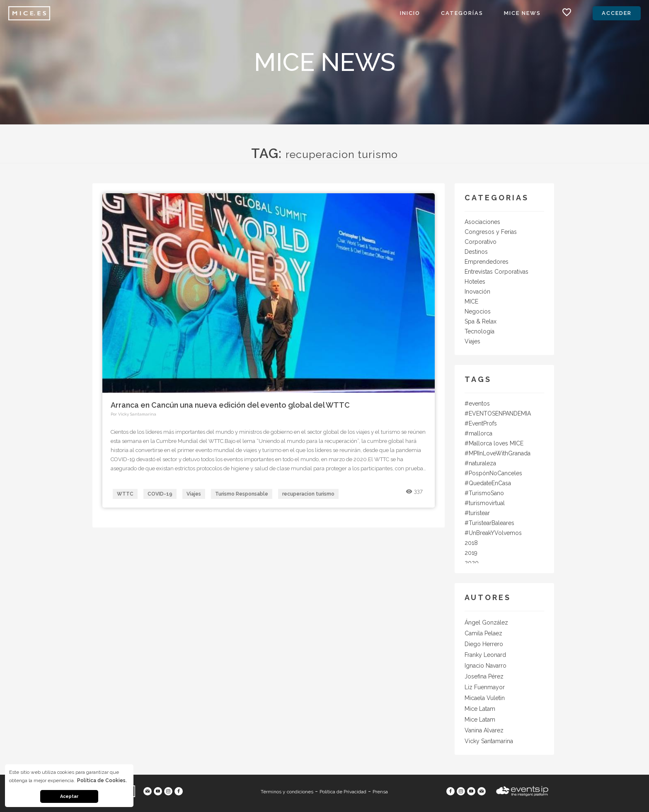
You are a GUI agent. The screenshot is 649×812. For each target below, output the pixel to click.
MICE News (522, 13)
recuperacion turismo (308, 494)
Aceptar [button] (69, 796)
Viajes (194, 494)
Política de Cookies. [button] (102, 780)
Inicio (410, 13)
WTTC (125, 494)
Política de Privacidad (343, 792)
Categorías (462, 13)
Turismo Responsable (242, 494)
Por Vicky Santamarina (133, 414)
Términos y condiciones (287, 792)
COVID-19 (160, 494)
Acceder (617, 13)
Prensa (380, 792)
